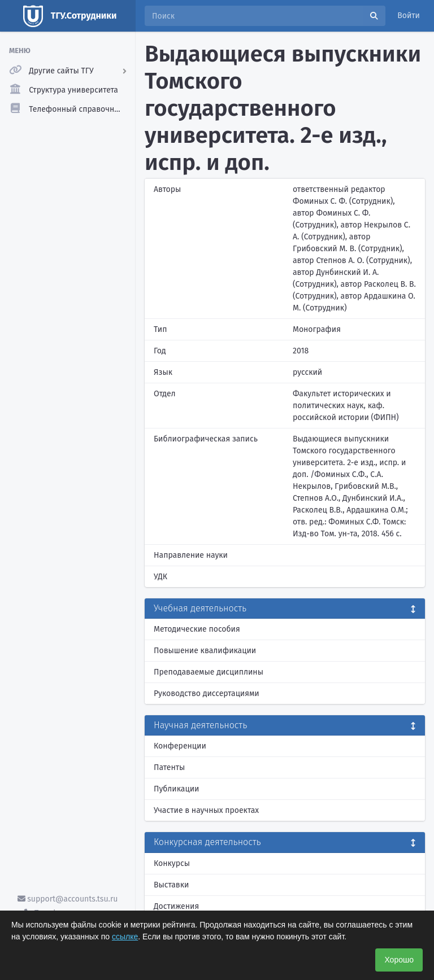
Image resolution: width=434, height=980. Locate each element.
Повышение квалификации (205, 651)
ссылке (125, 937)
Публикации (176, 789)
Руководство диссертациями (207, 694)
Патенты (169, 767)
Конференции (180, 746)
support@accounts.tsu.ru (68, 899)
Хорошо (399, 960)
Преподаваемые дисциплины (209, 672)
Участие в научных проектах (206, 810)
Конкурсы (172, 863)
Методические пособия (197, 629)
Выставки (171, 885)
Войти (409, 16)
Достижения (176, 906)
